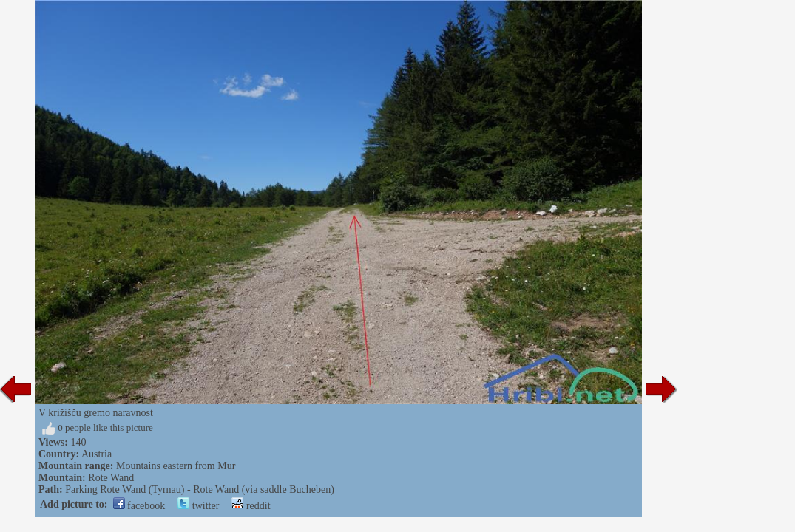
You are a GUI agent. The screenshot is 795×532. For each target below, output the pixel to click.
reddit (251, 506)
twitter (198, 506)
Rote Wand (111, 478)
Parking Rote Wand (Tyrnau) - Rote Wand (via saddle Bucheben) (200, 490)
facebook (139, 506)
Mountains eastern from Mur (176, 466)
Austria (97, 454)
